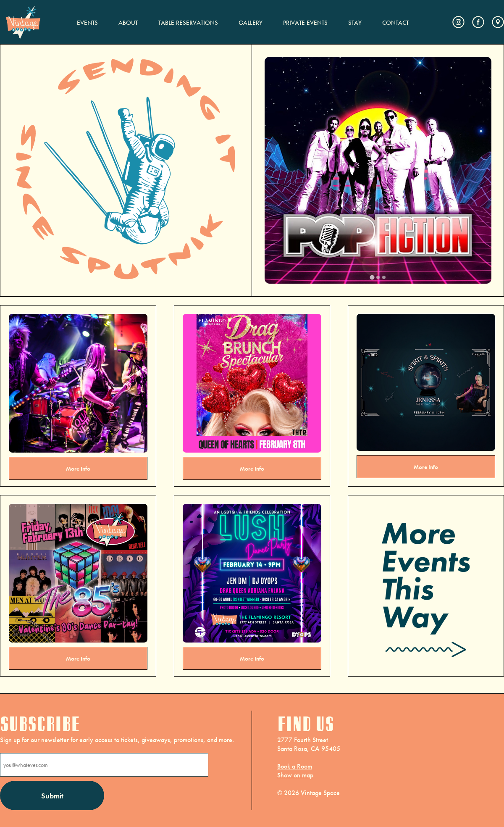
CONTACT (395, 23)
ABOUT (128, 23)
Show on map (295, 775)
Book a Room (295, 766)
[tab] (372, 277)
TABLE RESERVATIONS (188, 23)
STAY (355, 23)
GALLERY (251, 23)
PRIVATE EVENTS (305, 23)
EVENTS (87, 23)
